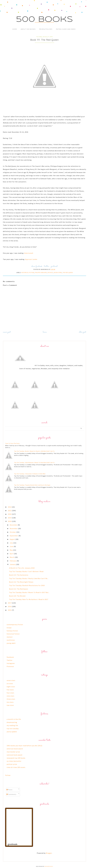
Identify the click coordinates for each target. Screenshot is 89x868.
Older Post (83, 332)
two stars (10, 705)
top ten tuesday (13, 729)
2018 (10, 521)
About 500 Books (28, 29)
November (14, 528)
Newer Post (7, 332)
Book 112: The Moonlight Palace (21, 582)
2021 (10, 511)
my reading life (12, 725)
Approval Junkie (31, 259)
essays (9, 628)
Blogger (49, 853)
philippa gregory (41, 273)
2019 (10, 518)
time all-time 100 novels (16, 767)
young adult (11, 643)
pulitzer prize (12, 764)
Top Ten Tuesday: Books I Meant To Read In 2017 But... (29, 592)
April (12, 554)
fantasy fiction (12, 631)
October (13, 532)
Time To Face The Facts (12, 443)
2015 (10, 610)
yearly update (12, 732)
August (13, 539)
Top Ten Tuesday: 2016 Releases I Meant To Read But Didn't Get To (34, 463)
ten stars (10, 702)
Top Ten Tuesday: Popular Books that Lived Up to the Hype (32, 485)
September (14, 536)
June (12, 546)
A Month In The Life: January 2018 (22, 568)
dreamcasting (12, 722)
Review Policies (46, 29)
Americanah (29, 253)
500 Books (45, 20)
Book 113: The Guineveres (19, 575)
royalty (50, 273)
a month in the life (14, 719)
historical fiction (28, 273)
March (12, 557)
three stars (11, 699)
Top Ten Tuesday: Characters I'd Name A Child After (30, 474)
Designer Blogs (49, 866)
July (12, 543)
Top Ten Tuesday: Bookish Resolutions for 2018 (27, 585)
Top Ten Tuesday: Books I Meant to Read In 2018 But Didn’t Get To (34, 451)
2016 (10, 606)
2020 (10, 514)
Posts (9, 790)
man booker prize (13, 752)
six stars (10, 683)
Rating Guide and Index (66, 29)
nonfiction (11, 640)
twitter (47, 266)
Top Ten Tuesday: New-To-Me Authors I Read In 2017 (29, 599)
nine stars (10, 696)
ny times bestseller (14, 761)
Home (15, 29)
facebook (39, 266)
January (13, 564)
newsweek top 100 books (16, 758)
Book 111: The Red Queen (19, 589)
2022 (10, 507)
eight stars (11, 687)
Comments (11, 794)
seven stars (58, 273)
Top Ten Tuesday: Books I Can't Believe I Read (26, 571)
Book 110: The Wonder (17, 596)
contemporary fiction (15, 625)
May (11, 550)
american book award (15, 749)
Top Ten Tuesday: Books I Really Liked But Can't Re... (29, 578)
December (14, 525)
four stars (10, 693)
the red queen (68, 273)
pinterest (54, 266)
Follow (8, 775)
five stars (10, 690)
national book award (14, 755)
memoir (10, 637)
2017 (10, 603)
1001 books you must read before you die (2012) (24, 746)
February (13, 561)
